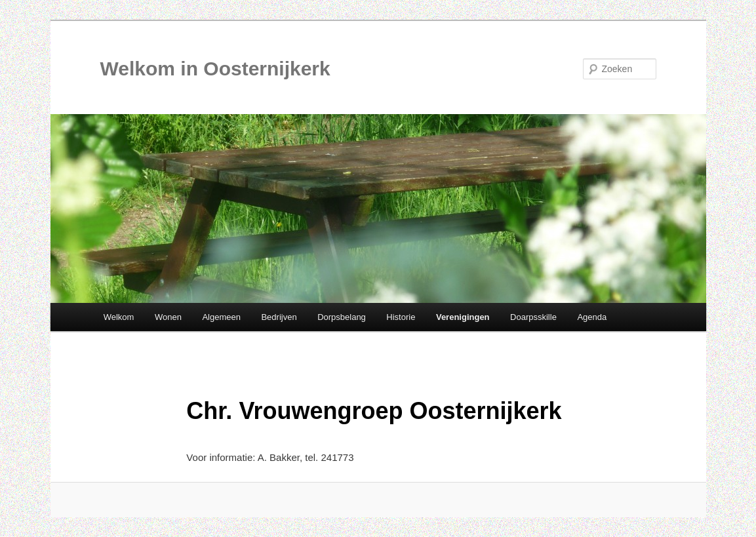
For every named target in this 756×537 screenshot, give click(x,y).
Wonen (168, 317)
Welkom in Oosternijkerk (215, 69)
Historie (401, 317)
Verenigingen (463, 317)
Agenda (592, 317)
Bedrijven (279, 317)
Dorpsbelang (342, 317)
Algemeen (221, 317)
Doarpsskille (533, 317)
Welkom (119, 317)
